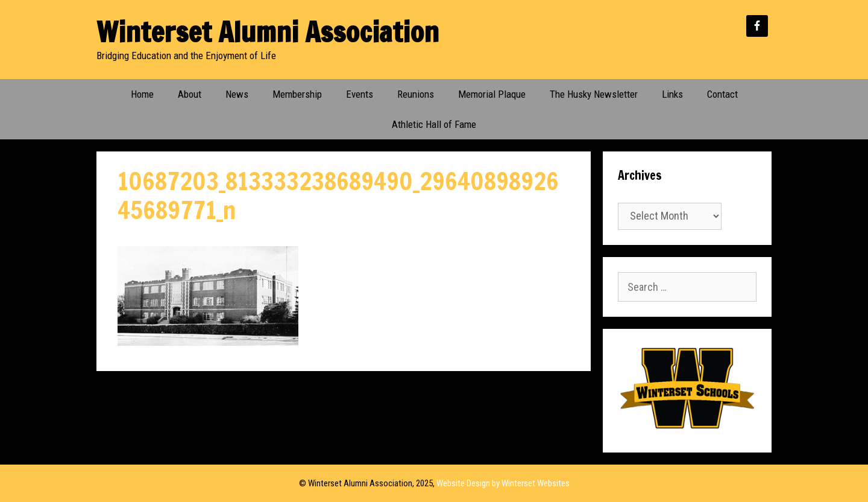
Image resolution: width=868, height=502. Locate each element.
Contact (722, 94)
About (190, 94)
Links (672, 94)
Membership (297, 94)
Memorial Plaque (492, 94)
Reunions (416, 94)
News (237, 94)
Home (142, 94)
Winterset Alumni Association (268, 32)
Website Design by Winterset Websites (503, 483)
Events (360, 94)
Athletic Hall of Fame (434, 124)
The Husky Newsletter (594, 94)
